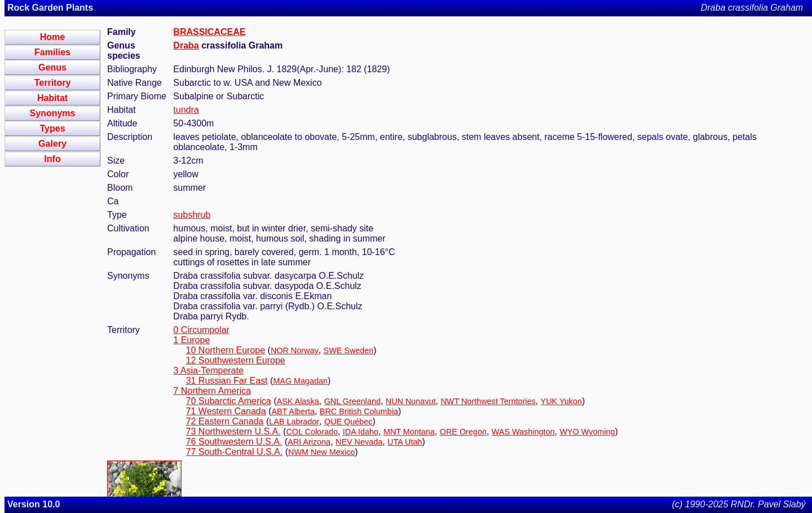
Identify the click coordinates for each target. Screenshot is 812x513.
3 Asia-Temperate (208, 370)
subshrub (192, 215)
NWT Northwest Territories (488, 401)
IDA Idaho (361, 432)
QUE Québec (348, 422)
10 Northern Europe (226, 350)
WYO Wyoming (587, 432)
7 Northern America (212, 391)
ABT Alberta (293, 411)
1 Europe (191, 340)
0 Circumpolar (201, 330)
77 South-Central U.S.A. (235, 452)
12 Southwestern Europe (236, 360)
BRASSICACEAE (209, 32)
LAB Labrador (294, 422)
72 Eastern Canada (225, 421)
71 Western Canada (226, 411)
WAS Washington (523, 432)
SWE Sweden (349, 350)
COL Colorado (312, 432)
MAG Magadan (300, 381)
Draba (186, 45)
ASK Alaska (298, 401)
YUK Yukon (561, 401)
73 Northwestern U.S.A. (233, 431)
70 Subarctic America (229, 401)
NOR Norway (295, 350)
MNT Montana (409, 432)
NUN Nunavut (411, 401)
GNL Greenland (352, 401)
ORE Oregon (463, 432)
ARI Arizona (309, 442)
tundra (186, 110)
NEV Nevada (359, 442)
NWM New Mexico (321, 452)
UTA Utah (405, 442)
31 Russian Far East (227, 381)
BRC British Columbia (359, 411)
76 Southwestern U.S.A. (234, 442)
